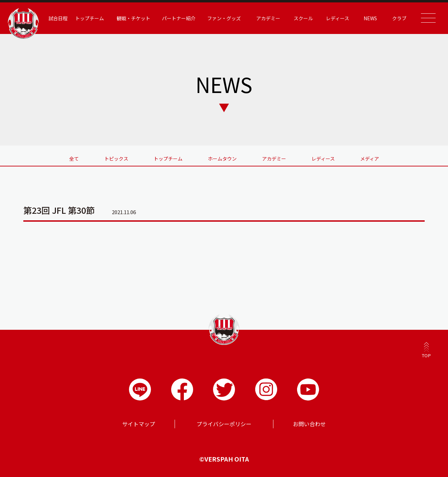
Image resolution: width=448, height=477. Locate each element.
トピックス (116, 159)
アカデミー (268, 18)
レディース (338, 18)
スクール (303, 18)
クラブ (399, 18)
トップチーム (90, 18)
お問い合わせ (309, 424)
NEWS (370, 18)
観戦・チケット (133, 18)
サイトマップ (139, 424)
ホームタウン (222, 159)
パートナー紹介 (179, 18)
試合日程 (58, 18)
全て (74, 159)
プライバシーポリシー (224, 424)
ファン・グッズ (224, 18)
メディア (370, 159)
